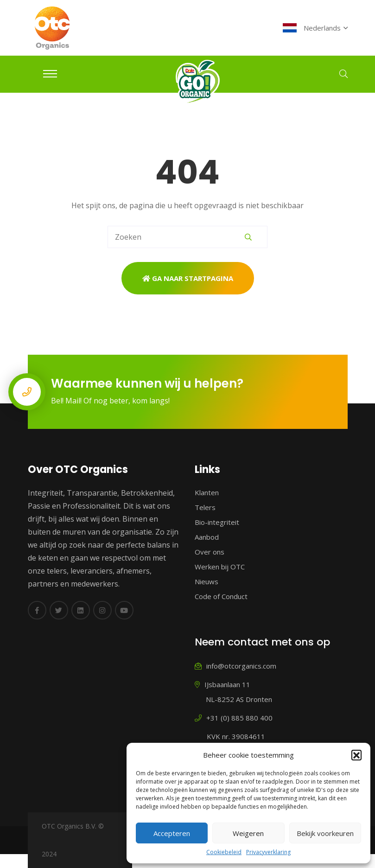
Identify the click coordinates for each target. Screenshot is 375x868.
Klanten (207, 492)
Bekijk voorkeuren (325, 833)
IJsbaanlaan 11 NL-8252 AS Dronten (233, 692)
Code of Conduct (221, 596)
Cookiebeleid (224, 852)
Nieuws (207, 581)
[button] (356, 755)
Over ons (210, 552)
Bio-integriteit (217, 522)
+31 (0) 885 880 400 (234, 718)
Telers (205, 507)
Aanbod (207, 537)
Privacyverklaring (268, 852)
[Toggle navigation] (50, 74)
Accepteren (172, 833)
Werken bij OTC (220, 567)
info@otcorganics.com (235, 666)
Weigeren (248, 833)
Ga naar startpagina (188, 278)
